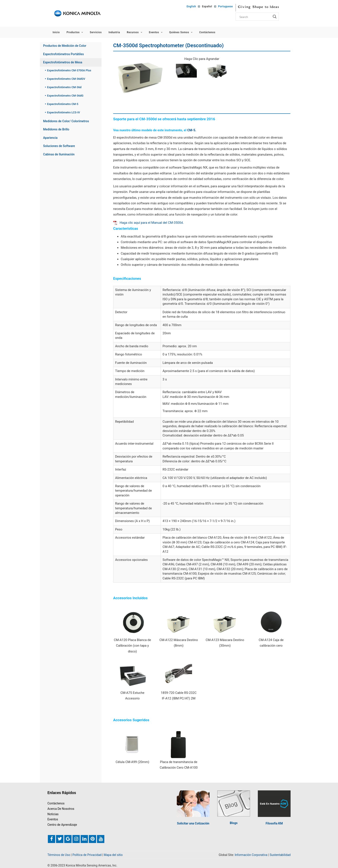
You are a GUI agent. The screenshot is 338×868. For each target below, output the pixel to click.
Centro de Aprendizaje (62, 824)
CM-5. (192, 130)
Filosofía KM (274, 823)
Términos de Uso (59, 855)
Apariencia (50, 138)
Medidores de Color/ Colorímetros (66, 121)
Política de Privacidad (87, 855)
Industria (114, 32)
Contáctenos (207, 32)
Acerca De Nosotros (61, 808)
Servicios (96, 32)
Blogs (234, 823)
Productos (75, 32)
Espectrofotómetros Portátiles (63, 54)
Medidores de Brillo (56, 129)
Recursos (134, 32)
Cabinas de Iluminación (59, 154)
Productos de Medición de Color (65, 46)
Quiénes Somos (181, 32)
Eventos (156, 32)
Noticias (53, 814)
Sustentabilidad (280, 855)
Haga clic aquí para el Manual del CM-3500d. (148, 223)
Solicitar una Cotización (193, 823)
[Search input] (255, 17)
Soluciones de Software (59, 146)
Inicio (56, 32)
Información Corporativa (251, 855)
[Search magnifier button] (275, 17)
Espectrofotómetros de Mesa (63, 62)
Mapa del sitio (113, 855)
